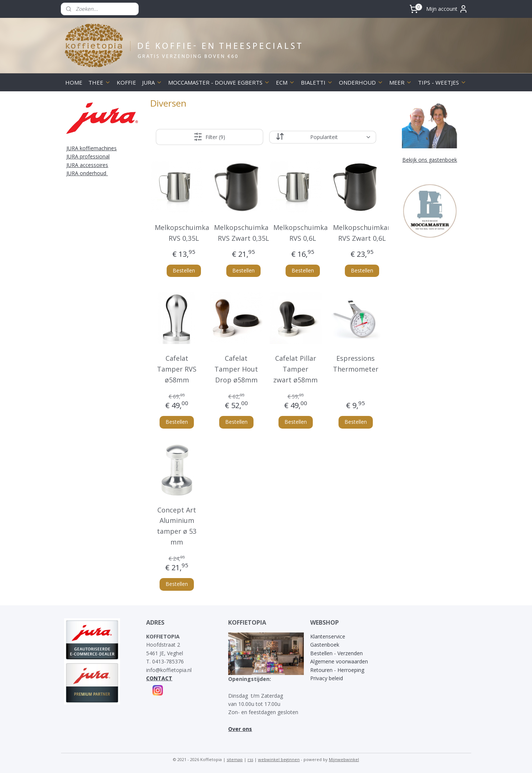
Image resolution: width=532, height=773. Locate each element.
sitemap (235, 759)
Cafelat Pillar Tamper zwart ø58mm (296, 369)
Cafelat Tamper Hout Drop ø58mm (236, 369)
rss (250, 759)
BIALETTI (317, 82)
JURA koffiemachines (92, 148)
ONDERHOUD (361, 82)
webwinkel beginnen (279, 759)
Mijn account (447, 9)
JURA (152, 82)
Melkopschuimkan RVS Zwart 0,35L (243, 233)
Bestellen (184, 270)
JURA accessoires (87, 165)
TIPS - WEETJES (442, 82)
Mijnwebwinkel (344, 759)
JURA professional (88, 156)
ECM (285, 82)
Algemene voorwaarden (339, 661)
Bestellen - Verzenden (336, 653)
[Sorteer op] (323, 137)
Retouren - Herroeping (337, 670)
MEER (401, 82)
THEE (100, 82)
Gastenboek (325, 645)
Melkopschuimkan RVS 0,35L (184, 233)
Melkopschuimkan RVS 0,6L (303, 233)
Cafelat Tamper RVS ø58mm (177, 369)
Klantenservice (328, 636)
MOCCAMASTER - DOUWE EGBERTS (219, 82)
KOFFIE (126, 82)
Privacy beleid (327, 678)
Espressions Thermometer (356, 364)
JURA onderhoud (87, 173)
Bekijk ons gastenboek (430, 160)
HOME (74, 82)
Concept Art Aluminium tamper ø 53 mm (177, 526)
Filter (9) (209, 137)
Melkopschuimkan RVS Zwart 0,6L (362, 233)
